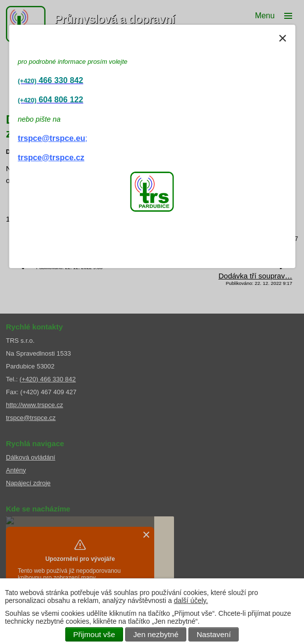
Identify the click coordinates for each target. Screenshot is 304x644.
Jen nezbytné (156, 634)
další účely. (191, 600)
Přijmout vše (94, 634)
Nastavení (214, 634)
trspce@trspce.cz (51, 157)
